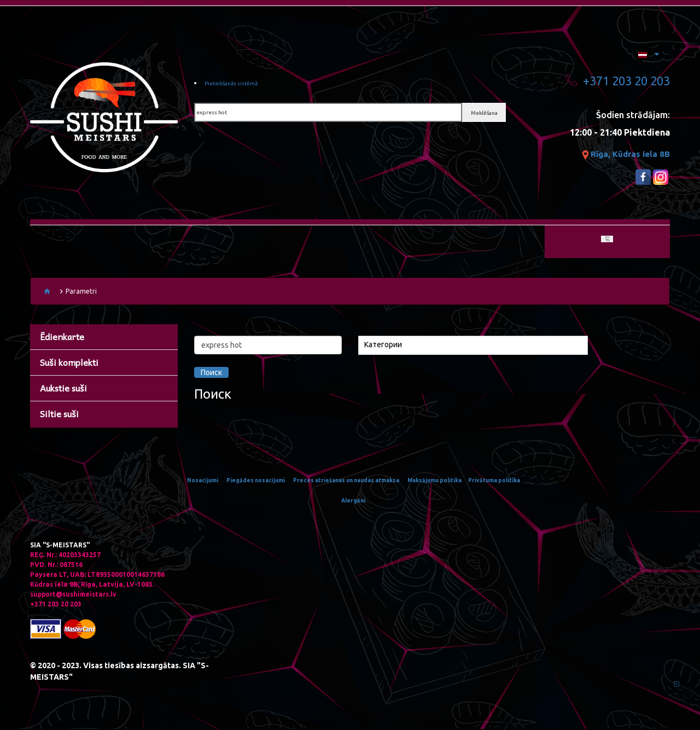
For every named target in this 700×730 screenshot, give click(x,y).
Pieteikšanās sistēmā (240, 85)
